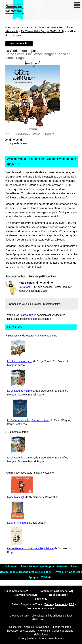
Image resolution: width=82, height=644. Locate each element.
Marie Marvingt (16, 497)
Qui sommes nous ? (16, 591)
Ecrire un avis (19, 44)
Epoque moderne (61, 627)
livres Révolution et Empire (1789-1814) (45, 566)
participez (27, 315)
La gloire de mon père (20, 361)
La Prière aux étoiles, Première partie (28, 420)
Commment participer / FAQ (56, 591)
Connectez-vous (18, 304)
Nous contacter (58, 595)
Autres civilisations (63, 631)
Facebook (61, 604)
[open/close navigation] (77, 5)
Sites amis (41, 599)
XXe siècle (44, 631)
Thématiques (41, 635)
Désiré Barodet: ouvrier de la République (30, 548)
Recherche (15, 627)
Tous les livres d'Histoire (42, 27)
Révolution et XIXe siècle (21, 631)
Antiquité (29, 627)
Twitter (49, 604)
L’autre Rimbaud (16, 523)
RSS (72, 604)
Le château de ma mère (21, 391)
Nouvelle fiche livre (26, 595)
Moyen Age (43, 627)
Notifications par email (41, 608)
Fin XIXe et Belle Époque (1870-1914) (42, 31)
